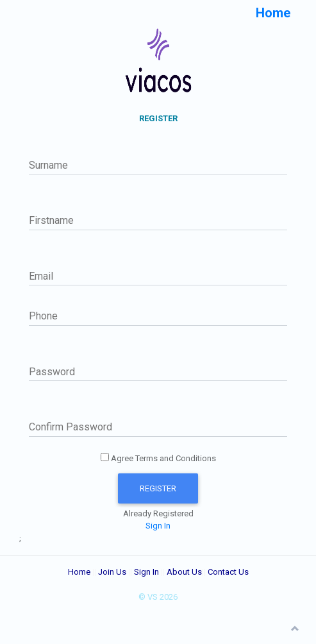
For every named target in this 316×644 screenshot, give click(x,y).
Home (79, 572)
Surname (48, 165)
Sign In (158, 526)
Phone (43, 316)
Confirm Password (71, 427)
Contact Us (228, 572)
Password (52, 372)
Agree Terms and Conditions (158, 458)
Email (41, 276)
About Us (184, 572)
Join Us (112, 572)
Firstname (51, 220)
